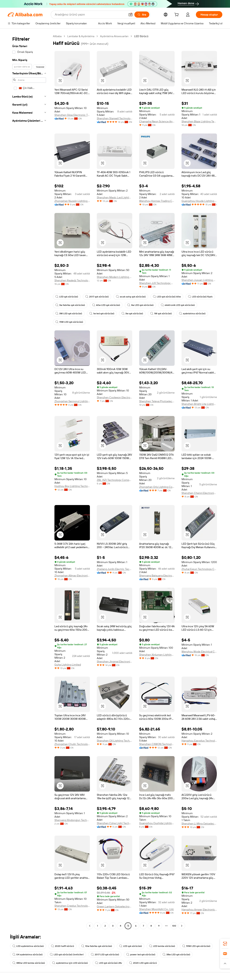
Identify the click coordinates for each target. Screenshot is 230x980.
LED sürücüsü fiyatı (200, 297)
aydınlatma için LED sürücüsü (70, 963)
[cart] (177, 15)
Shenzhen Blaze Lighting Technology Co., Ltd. (199, 121)
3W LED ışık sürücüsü (69, 314)
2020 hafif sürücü (62, 946)
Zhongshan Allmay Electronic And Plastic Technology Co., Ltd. (72, 576)
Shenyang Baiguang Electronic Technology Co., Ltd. (157, 576)
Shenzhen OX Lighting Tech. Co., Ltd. (115, 741)
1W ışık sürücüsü (161, 314)
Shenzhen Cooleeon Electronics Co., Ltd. (115, 397)
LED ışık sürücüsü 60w (167, 297)
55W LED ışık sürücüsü (196, 946)
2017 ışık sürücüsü (97, 297)
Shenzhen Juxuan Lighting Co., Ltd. (199, 280)
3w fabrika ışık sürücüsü (70, 305)
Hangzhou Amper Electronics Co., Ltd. (199, 910)
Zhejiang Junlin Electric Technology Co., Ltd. (115, 569)
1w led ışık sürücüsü (102, 314)
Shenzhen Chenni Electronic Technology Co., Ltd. (199, 493)
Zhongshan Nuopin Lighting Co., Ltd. (72, 201)
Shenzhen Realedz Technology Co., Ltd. (72, 280)
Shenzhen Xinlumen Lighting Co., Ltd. (157, 655)
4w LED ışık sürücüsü (140, 305)
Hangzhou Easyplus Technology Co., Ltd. (199, 741)
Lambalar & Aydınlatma (81, 36)
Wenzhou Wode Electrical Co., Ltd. (199, 652)
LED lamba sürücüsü (162, 946)
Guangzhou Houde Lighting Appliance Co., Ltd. (199, 201)
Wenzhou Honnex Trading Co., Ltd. (157, 201)
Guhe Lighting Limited (68, 665)
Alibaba (57, 36)
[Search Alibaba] (90, 15)
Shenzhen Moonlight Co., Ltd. (156, 909)
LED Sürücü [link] (141, 36)
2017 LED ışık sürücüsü (105, 955)
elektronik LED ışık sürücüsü (178, 305)
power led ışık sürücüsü (141, 955)
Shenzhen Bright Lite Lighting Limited (199, 404)
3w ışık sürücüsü (132, 314)
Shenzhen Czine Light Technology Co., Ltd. (115, 823)
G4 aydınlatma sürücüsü (28, 955)
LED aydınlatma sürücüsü (28, 946)
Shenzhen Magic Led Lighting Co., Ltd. (115, 197)
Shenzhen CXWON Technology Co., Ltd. (157, 744)
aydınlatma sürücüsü (192, 314)
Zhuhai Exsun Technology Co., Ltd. (199, 569)
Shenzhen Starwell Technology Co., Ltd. (115, 118)
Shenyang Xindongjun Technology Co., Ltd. (72, 820)
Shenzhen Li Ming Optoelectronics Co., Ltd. (199, 824)
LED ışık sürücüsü (67, 297)
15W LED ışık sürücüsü (69, 322)
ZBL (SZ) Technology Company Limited (115, 480)
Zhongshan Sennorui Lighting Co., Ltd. (72, 401)
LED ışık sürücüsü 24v (108, 963)
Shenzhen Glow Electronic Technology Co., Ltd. (72, 115)
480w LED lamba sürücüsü (29, 963)
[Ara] (142, 15)
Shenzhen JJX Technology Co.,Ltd (157, 283)
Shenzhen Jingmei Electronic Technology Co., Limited (115, 662)
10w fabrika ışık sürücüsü (97, 946)
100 (174, 926)
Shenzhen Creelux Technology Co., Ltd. (72, 906)
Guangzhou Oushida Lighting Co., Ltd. (157, 823)
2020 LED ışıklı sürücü (143, 963)
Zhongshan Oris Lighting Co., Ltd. (157, 487)
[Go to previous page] (90, 926)
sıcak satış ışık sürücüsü (131, 297)
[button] (131, 15)
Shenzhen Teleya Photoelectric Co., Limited (157, 401)
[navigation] (29, 481)
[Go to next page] (182, 926)
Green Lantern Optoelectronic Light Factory (115, 906)
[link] (225, 944)
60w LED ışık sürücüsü (106, 305)
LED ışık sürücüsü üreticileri (67, 955)
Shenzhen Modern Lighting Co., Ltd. (115, 277)
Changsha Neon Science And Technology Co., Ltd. (157, 121)
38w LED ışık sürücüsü (176, 955)
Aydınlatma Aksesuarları (114, 36)
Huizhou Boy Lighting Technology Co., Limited (72, 486)
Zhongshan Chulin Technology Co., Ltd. (72, 744)
